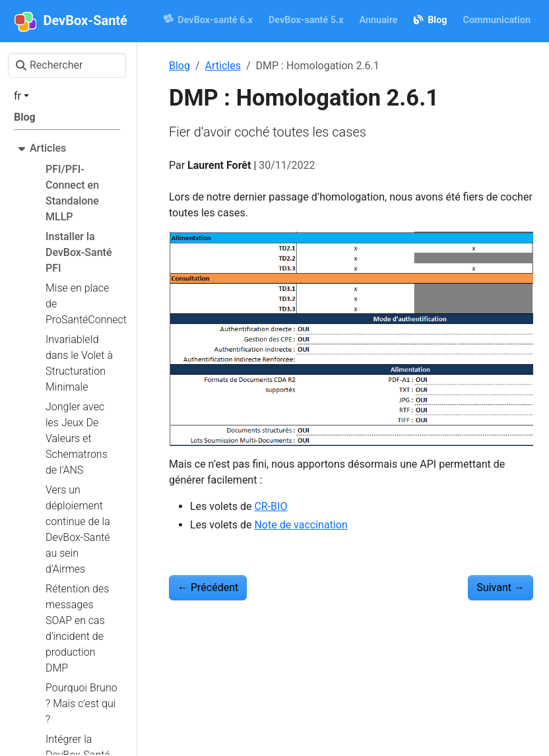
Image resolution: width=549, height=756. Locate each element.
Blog (179, 66)
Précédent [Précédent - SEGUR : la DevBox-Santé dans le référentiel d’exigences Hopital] (208, 587)
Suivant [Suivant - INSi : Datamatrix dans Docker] (501, 587)
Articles (223, 66)
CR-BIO (271, 506)
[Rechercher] (67, 65)
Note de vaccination (301, 525)
